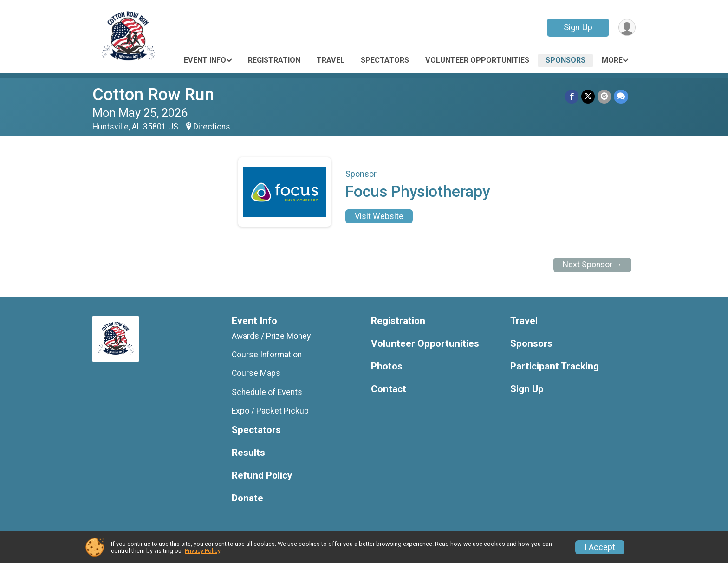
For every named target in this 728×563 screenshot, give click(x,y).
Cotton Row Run (153, 94)
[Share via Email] (604, 96)
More (612, 60)
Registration (274, 60)
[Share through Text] (621, 96)
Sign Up (578, 27)
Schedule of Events (267, 392)
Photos (387, 366)
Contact (389, 389)
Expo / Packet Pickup (270, 411)
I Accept (600, 547)
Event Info (205, 60)
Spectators (385, 60)
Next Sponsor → (593, 265)
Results (248, 453)
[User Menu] (627, 28)
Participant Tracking (555, 366)
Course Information (267, 355)
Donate (247, 498)
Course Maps (256, 373)
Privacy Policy (202, 551)
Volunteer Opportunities (477, 60)
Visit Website (379, 216)
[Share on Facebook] (572, 96)
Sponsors (565, 60)
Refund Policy (262, 476)
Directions (212, 127)
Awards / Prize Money (271, 336)
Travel (331, 60)
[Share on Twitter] (588, 96)
